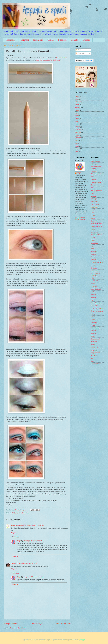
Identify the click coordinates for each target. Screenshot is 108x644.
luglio (76, 113)
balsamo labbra (96, 182)
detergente (94, 243)
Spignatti (25, 40)
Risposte (16, 537)
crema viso (94, 232)
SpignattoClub (96, 353)
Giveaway (94, 268)
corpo (93, 218)
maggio (77, 96)
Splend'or (94, 356)
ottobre (77, 110)
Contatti (75, 40)
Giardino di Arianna (97, 262)
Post (78, 50)
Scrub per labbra (96, 339)
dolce (93, 249)
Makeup (94, 297)
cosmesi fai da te (96, 224)
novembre (78, 132)
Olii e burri (94, 306)
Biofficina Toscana (97, 191)
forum (93, 257)
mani (93, 300)
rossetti (93, 331)
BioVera (94, 196)
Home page (11, 40)
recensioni (94, 322)
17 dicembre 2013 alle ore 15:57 (27, 563)
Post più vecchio (63, 624)
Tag (92, 358)
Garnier (93, 260)
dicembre (78, 129)
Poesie (93, 317)
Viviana (14, 563)
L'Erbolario (94, 281)
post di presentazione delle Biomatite (48, 60)
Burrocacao (95, 207)
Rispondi (14, 533)
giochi (93, 265)
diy (92, 246)
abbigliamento (95, 161)
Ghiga (19, 541)
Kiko (92, 278)
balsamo (94, 179)
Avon (93, 177)
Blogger (83, 640)
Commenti (80, 53)
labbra (93, 284)
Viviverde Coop (96, 364)
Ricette (93, 325)
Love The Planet (96, 289)
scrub (93, 336)
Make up (15, 513)
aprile (76, 121)
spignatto (94, 350)
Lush (93, 292)
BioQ (93, 193)
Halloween (94, 271)
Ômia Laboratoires (97, 311)
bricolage (94, 199)
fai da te (94, 254)
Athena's (94, 171)
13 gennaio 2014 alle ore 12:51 (34, 577)
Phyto (93, 314)
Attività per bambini (97, 174)
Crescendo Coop (96, 235)
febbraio (77, 107)
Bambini (94, 185)
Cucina (51, 40)
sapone (93, 333)
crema (93, 229)
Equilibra (94, 251)
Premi (93, 319)
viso (92, 361)
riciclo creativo (96, 328)
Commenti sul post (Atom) (18, 628)
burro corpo (95, 202)
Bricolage (62, 40)
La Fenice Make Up (18, 525)
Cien (93, 213)
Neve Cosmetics (24, 513)
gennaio (77, 127)
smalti (93, 344)
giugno (77, 116)
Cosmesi (94, 221)
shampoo (94, 342)
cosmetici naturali (96, 227)
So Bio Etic (95, 347)
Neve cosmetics (61, 58)
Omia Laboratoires (97, 309)
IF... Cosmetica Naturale (96, 274)
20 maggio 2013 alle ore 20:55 (33, 541)
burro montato (95, 204)
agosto (77, 99)
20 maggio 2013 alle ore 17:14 (34, 525)
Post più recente (11, 624)
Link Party (94, 286)
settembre (78, 102)
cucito (93, 240)
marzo (77, 105)
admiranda (94, 164)
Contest (93, 215)
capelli (93, 210)
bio (92, 188)
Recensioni (38, 40)
